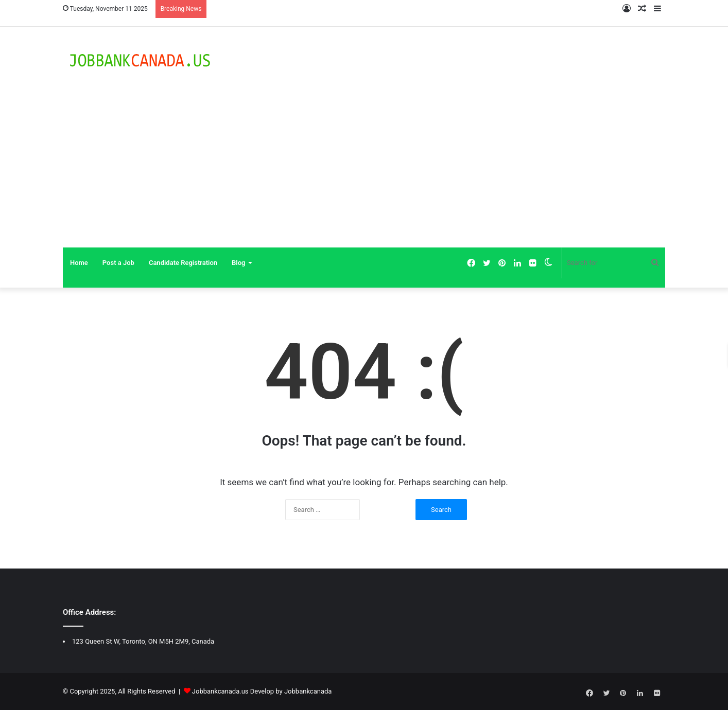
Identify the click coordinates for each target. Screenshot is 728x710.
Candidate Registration (183, 263)
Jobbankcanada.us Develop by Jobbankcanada (262, 691)
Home (79, 263)
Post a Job (118, 263)
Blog (238, 263)
